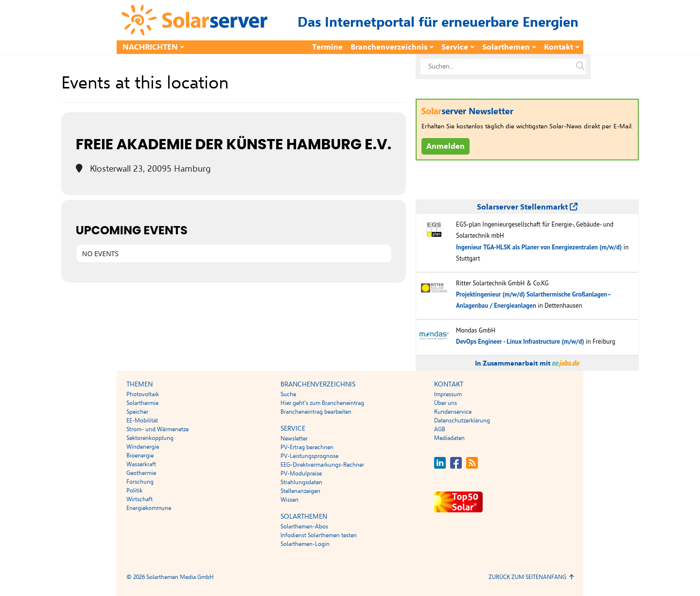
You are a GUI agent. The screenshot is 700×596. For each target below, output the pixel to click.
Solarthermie (142, 403)
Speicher (137, 412)
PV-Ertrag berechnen (307, 447)
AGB (440, 429)
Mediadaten (449, 438)
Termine (327, 47)
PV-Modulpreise (301, 473)
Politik (134, 491)
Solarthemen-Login (305, 544)
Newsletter (294, 438)
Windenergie (143, 447)
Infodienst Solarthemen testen (319, 535)
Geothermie (141, 473)
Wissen (289, 500)
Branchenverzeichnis (389, 47)
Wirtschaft (140, 499)
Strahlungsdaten (301, 482)
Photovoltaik (143, 394)
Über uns (446, 403)
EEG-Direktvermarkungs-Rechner (322, 465)
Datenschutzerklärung (462, 421)
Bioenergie (140, 456)
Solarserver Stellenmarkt (527, 207)
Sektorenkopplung (150, 438)
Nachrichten (150, 47)
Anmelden (446, 146)
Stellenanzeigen (300, 491)
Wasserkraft (141, 464)
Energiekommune (149, 508)
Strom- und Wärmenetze (157, 429)
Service (455, 47)
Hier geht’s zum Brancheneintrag (322, 403)
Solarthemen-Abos (304, 526)
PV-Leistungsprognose (309, 456)
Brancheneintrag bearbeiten (316, 412)
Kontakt (559, 47)
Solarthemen (506, 47)
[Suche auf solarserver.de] (580, 67)
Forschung (140, 482)
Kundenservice (453, 412)
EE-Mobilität (142, 421)
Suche (288, 394)
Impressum (448, 394)
